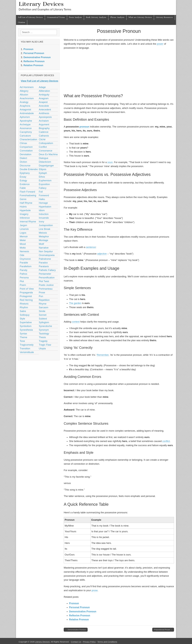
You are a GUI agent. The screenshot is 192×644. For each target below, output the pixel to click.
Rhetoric (24, 304)
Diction (23, 162)
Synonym (44, 330)
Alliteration (44, 91)
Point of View (27, 289)
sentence (91, 247)
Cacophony (26, 132)
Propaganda (26, 293)
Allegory (24, 91)
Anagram (44, 98)
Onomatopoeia (47, 255)
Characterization (28, 139)
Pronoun (74, 603)
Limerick (24, 229)
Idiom (42, 210)
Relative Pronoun (79, 619)
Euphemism (45, 181)
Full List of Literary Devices (30, 17)
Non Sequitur (46, 251)
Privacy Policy (89, 642)
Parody (24, 270)
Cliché (42, 139)
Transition (25, 349)
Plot (22, 281)
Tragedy (43, 341)
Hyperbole (25, 210)
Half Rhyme (26, 203)
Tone (22, 341)
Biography (44, 128)
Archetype (25, 125)
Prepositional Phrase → (163, 630)
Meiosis (43, 233)
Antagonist (25, 110)
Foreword (44, 195)
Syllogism (44, 322)
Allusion (24, 95)
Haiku (42, 199)
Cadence (44, 132)
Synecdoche (45, 326)
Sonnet (43, 315)
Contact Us (76, 642)
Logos (23, 233)
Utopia (42, 349)
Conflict (43, 147)
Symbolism (26, 326)
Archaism (44, 121)
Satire (23, 311)
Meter (23, 240)
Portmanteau (46, 289)
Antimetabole (27, 113)
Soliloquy (25, 315)
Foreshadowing (28, 195)
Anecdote (44, 106)
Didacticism (45, 162)
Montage (43, 240)
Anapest (43, 102)
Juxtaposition (46, 225)
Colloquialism (46, 143)
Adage (42, 87)
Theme (23, 337)
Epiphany (25, 173)
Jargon (23, 225)
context (76, 322)
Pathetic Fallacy (47, 270)
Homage (43, 203)
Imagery (24, 214)
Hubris (23, 207)
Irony (41, 222)
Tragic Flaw (45, 345)
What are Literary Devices (140, 17)
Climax (23, 143)
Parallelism (26, 266)
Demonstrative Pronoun (83, 611)
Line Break (45, 229)
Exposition (44, 184)
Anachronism (27, 98)
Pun (41, 296)
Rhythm (24, 307)
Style (22, 319)
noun (110, 162)
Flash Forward (27, 192)
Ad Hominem (27, 87)
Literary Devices (41, 4)
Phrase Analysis (117, 17)
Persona (24, 278)
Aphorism (25, 117)
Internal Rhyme (28, 222)
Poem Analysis (75, 17)
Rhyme (43, 304)
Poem (23, 285)
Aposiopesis (45, 117)
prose (95, 590)
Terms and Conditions (107, 642)
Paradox (43, 263)
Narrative (44, 248)
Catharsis (44, 136)
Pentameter (45, 274)
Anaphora (25, 106)
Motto (23, 248)
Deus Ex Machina (48, 154)
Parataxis (44, 266)
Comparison (26, 147)
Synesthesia (26, 330)
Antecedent (45, 110)
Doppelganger (46, 166)
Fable (23, 188)
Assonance (26, 128)
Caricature (25, 136)
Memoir (24, 237)
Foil (41, 192)
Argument (44, 125)
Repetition (44, 300)
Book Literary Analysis (96, 17)
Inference (25, 218)
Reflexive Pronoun (80, 615)
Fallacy (43, 188)
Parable (24, 263)
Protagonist (26, 296)
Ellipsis (43, 169)
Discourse (25, 166)
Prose (42, 293)
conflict (166, 441)
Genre (23, 199)
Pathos (23, 274)
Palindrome (45, 259)
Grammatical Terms (56, 17)
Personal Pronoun (79, 607)
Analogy (24, 102)
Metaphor (44, 237)
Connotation (26, 151)
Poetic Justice (46, 285)
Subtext (43, 319)
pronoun (84, 127)
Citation (22, 22)
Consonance (46, 151)
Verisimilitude (27, 352)
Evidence (25, 184)
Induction (44, 214)
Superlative (26, 322)
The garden (75, 303)
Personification (47, 278)
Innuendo (44, 218)
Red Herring (26, 300)
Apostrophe (26, 121)
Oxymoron (25, 259)
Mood (23, 244)
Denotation (26, 154)
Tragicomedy (27, 345)
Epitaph (43, 173)
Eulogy (23, 181)
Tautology (44, 334)
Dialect (23, 158)
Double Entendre (29, 169)
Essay (23, 177)
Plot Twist (44, 281)
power (160, 44)
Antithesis (44, 113)
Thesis (42, 337)
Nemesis (24, 251)
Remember (103, 355)
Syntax (23, 334)
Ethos (42, 177)
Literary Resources (164, 17)
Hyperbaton (45, 207)
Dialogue (44, 158)
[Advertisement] (119, 71)
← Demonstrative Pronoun (76, 630)
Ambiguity (44, 95)
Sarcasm (44, 307)
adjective (102, 254)
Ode (22, 255)
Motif (41, 244)
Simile (42, 311)
